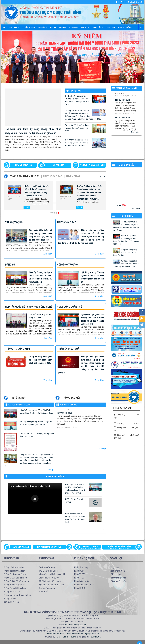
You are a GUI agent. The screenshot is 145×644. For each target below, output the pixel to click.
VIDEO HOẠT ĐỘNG (55, 476)
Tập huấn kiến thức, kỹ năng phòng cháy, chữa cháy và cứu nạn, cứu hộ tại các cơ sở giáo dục (126, 226)
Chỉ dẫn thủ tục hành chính (121, 548)
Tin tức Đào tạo (53, 176)
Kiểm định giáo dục (23, 165)
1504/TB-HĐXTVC (65, 416)
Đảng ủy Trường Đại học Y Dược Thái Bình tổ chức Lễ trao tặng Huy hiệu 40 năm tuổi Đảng (36, 412)
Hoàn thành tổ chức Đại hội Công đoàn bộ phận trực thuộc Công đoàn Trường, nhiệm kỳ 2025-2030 (36, 191)
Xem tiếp (135, 132)
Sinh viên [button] (98, 28)
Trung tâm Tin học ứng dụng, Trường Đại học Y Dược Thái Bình (85, 128)
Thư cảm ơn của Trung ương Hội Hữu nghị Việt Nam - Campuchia (37, 435)
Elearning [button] (74, 27)
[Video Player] (35, 499)
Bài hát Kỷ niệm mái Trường (83, 503)
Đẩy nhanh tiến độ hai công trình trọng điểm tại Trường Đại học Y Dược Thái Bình (85, 143)
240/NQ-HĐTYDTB (123, 119)
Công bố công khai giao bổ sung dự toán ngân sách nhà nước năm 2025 (40, 360)
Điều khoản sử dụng (55, 634)
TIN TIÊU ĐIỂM (126, 216)
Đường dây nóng (89, 548)
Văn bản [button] (43, 28)
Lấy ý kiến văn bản (21, 547)
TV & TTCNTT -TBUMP (66, 637)
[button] (35, 499)
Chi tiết (27, 207)
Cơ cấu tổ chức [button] (29, 27)
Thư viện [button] (86, 28)
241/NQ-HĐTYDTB (123, 102)
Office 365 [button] (110, 27)
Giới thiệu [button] (14, 28)
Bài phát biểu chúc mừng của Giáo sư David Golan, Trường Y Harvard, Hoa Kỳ (83, 518)
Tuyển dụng (73, 176)
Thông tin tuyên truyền (25, 176)
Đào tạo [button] (63, 27)
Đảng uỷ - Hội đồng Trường (19, 405)
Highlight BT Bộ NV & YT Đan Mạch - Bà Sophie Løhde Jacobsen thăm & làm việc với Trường (83, 489)
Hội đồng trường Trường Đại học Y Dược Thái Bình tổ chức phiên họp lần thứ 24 (36, 423)
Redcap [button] (53, 27)
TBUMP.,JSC (95, 637)
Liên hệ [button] (129, 27)
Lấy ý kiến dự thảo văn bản (49, 547)
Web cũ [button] (121, 27)
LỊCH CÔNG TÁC (58, 165)
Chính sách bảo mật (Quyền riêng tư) (83, 634)
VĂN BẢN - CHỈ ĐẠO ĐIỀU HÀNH (93, 165)
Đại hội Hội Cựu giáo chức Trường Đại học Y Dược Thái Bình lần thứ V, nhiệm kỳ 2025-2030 (85, 100)
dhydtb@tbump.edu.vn (75, 625)
